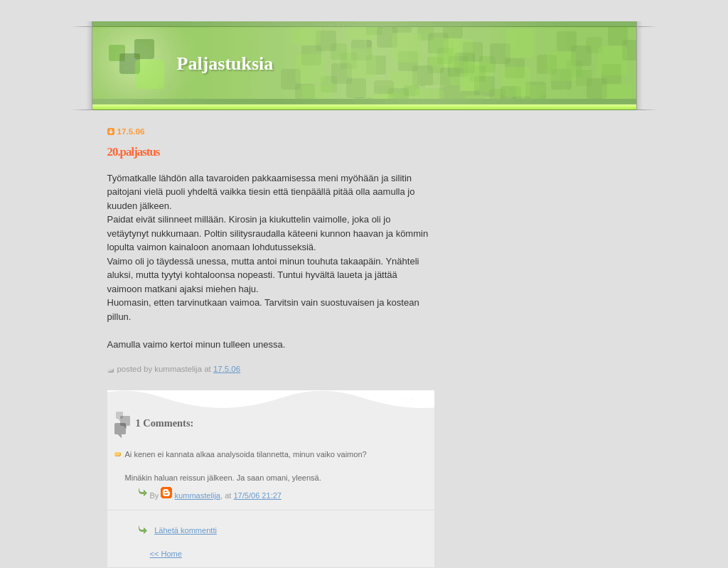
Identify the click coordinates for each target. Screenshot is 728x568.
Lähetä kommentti (186, 530)
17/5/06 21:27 (257, 495)
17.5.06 (227, 369)
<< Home (166, 554)
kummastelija (198, 495)
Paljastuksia (225, 64)
